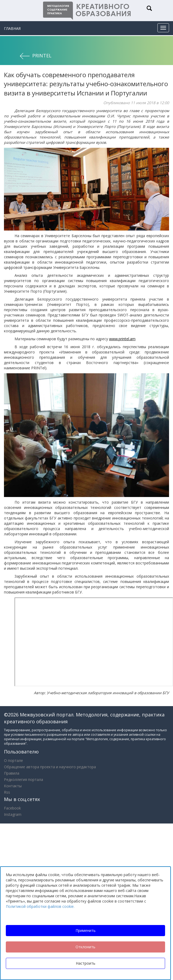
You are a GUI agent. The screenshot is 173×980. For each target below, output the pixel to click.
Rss (7, 792)
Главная (12, 28)
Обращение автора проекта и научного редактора (50, 767)
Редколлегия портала (24, 779)
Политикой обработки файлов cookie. (40, 906)
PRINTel (42, 56)
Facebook (12, 808)
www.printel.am (122, 339)
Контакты (13, 786)
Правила (12, 773)
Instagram (13, 814)
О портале (13, 760)
